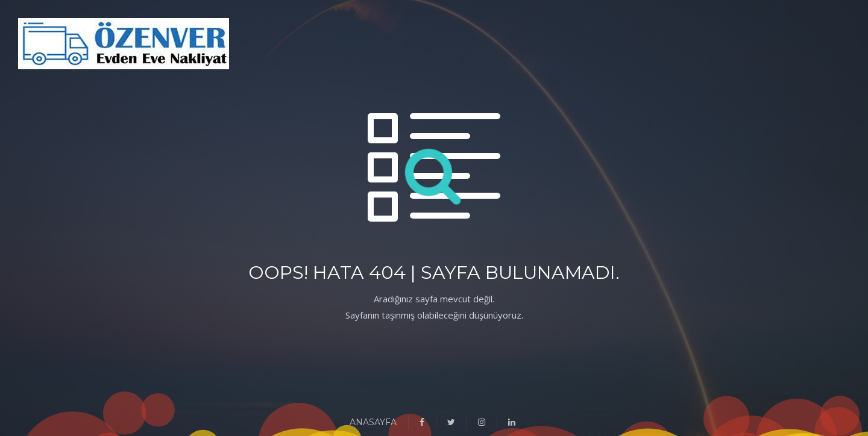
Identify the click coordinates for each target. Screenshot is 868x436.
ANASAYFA (373, 422)
